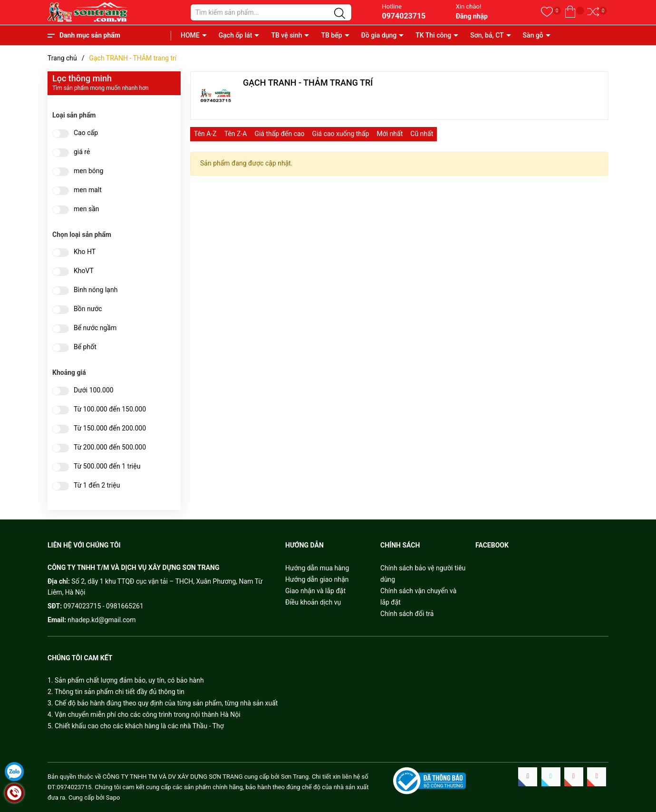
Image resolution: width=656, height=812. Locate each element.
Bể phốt (85, 347)
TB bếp (331, 35)
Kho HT (85, 252)
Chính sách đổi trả (407, 614)
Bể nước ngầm (95, 328)
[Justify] (340, 14)
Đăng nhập (472, 16)
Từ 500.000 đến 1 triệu (107, 466)
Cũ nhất (422, 134)
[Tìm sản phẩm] (271, 12)
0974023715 (404, 16)
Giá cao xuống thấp (341, 134)
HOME (190, 35)
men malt (88, 190)
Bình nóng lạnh (96, 290)
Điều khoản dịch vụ (313, 602)
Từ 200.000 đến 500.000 (110, 447)
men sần (86, 209)
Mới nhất (390, 134)
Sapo (113, 797)
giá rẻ (82, 152)
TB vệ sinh (286, 35)
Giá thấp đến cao (279, 134)
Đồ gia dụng (379, 35)
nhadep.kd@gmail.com (101, 620)
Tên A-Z (205, 134)
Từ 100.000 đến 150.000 (110, 409)
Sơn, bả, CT (487, 35)
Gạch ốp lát (236, 35)
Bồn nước (88, 309)
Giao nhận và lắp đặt (315, 591)
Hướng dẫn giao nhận (317, 579)
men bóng (88, 171)
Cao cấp (86, 133)
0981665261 (125, 606)
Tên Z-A (236, 134)
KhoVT (84, 271)
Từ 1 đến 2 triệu (97, 485)
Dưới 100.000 (94, 390)
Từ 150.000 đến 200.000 (110, 428)
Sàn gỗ (533, 35)
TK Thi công (433, 35)
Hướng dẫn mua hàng (317, 568)
